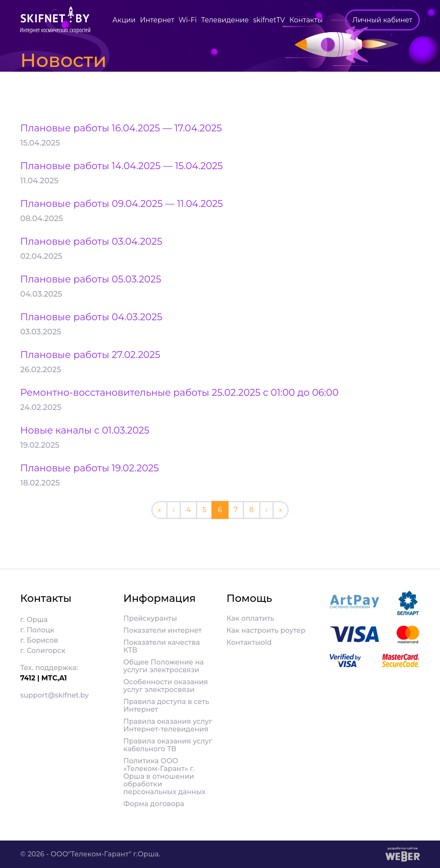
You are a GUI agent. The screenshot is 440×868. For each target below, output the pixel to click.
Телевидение (225, 20)
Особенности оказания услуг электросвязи (166, 686)
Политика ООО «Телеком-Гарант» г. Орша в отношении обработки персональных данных (164, 777)
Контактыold (249, 643)
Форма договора (154, 804)
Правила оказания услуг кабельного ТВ (168, 745)
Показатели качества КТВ (162, 646)
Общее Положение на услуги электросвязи (163, 666)
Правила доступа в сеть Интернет (166, 706)
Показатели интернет (163, 631)
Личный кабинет (382, 20)
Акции (124, 20)
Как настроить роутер (266, 631)
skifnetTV (269, 20)
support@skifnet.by (55, 695)
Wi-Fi (188, 20)
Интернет (157, 20)
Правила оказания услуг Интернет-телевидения (168, 725)
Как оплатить (250, 619)
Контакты (306, 20)
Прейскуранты (150, 619)
